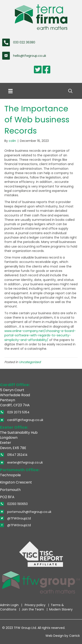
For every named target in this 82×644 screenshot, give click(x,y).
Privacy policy (36, 605)
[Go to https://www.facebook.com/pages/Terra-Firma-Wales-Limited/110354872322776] (47, 70)
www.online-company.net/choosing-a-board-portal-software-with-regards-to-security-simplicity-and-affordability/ (40, 335)
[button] (70, 91)
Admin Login (10, 605)
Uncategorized (30, 362)
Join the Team (33, 609)
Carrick (74, 636)
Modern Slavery (61, 609)
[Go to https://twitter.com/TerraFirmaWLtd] (38, 70)
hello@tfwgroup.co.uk (30, 56)
